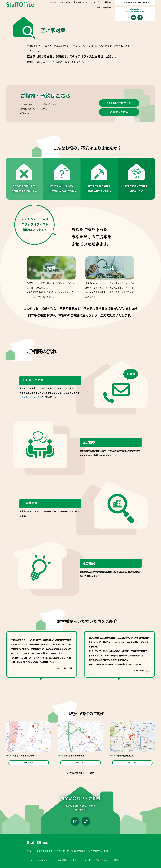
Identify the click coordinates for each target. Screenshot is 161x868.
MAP (106, 851)
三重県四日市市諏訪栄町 (23, 756)
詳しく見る (29, 763)
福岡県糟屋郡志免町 (125, 756)
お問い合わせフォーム (29, 397)
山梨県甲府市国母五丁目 (75, 756)
